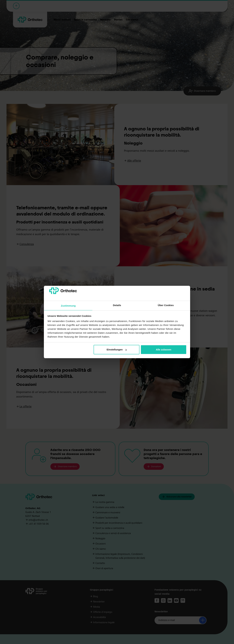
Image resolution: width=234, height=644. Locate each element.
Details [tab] (117, 305)
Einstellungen (117, 350)
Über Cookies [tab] (166, 305)
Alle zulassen (164, 350)
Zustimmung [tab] (68, 306)
